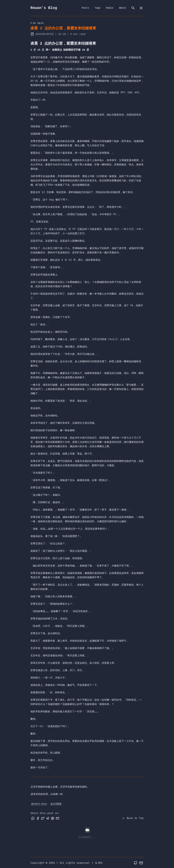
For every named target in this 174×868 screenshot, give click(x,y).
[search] (133, 8)
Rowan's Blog (44, 8)
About (123, 8)
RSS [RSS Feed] (99, 862)
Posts (85, 8)
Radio (110, 8)
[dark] (141, 8)
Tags (98, 8)
